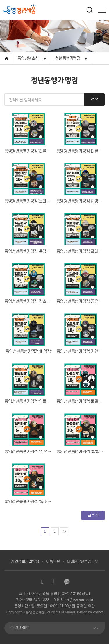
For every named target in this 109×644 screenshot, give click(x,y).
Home (7, 58)
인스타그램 (42, 582)
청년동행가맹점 (68, 58)
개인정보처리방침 (25, 561)
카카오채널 (67, 582)
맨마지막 (64, 531)
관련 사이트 (20, 628)
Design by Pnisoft (90, 612)
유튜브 (53, 582)
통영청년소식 (28, 58)
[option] (30, 10)
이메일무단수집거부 (83, 561)
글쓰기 (93, 515)
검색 (95, 99)
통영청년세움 (35, 612)
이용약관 (53, 561)
